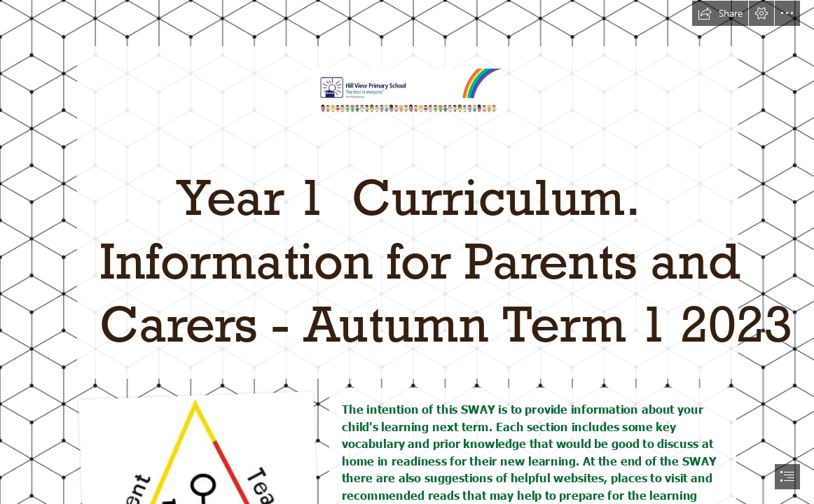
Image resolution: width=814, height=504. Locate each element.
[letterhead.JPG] (407, 189)
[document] (407, 252)
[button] (720, 13)
